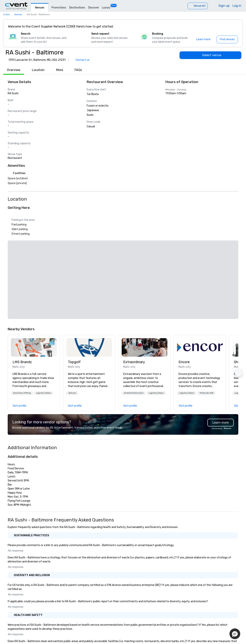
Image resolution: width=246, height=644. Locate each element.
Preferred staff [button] (207, 393)
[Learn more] (203, 39)
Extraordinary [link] (134, 362)
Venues (40, 8)
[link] (34, 347)
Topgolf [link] (74, 362)
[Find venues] (227, 39)
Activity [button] (72, 393)
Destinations (77, 8)
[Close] (234, 27)
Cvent (6, 14)
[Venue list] (198, 6)
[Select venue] (210, 55)
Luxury (106, 8)
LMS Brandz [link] (22, 362)
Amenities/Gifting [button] (22, 393)
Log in (237, 6)
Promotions (59, 8)
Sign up (224, 6)
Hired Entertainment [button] (134, 393)
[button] (22, 393)
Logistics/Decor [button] (44, 393)
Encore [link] (184, 362)
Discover (94, 8)
